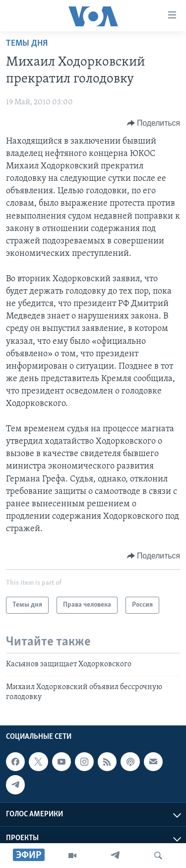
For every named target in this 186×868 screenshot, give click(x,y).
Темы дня (27, 43)
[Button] (154, 123)
